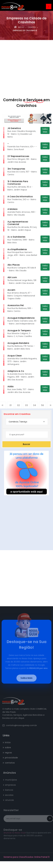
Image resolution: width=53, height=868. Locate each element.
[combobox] (27, 422)
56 (43, 406)
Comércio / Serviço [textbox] (18, 422)
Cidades (32, 27)
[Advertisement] (25, 68)
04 (35, 406)
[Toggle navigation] (49, 6)
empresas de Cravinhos (25, 31)
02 (18, 406)
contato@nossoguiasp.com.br (20, 725)
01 (11, 406)
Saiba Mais (45, 130)
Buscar (26, 444)
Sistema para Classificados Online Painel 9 (26, 857)
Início (19, 27)
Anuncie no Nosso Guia (15, 833)
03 (26, 406)
